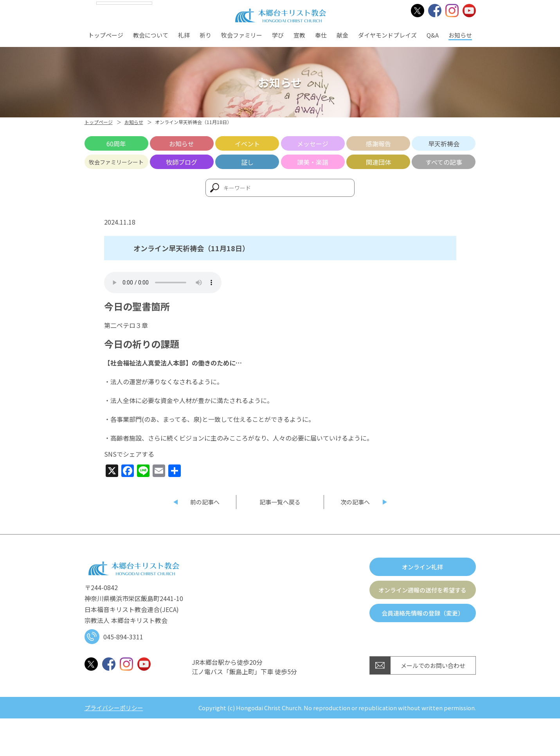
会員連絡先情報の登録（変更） (423, 613)
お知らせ (460, 35)
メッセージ (313, 144)
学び (278, 35)
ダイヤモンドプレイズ (387, 35)
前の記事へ (205, 502)
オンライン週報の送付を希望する (422, 590)
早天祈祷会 (444, 144)
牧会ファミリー (242, 35)
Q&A (433, 35)
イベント (247, 144)
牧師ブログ (182, 162)
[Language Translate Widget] (124, 3)
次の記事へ (355, 502)
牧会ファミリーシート (116, 162)
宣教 (299, 35)
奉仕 (321, 35)
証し (247, 162)
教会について (151, 35)
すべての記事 (444, 162)
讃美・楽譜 (313, 162)
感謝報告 (378, 144)
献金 (342, 35)
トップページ (106, 35)
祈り (205, 35)
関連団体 (378, 162)
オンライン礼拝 (422, 567)
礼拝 (184, 35)
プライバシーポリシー (114, 708)
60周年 (116, 144)
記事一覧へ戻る (280, 502)
